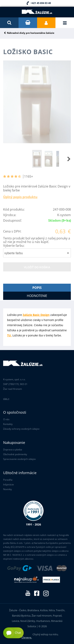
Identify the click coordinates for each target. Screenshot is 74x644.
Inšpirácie (8, 484)
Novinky (7, 489)
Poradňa (8, 480)
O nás (6, 419)
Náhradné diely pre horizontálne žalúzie (31, 33)
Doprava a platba (13, 450)
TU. (9, 335)
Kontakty (8, 424)
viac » (6, 399)
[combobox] (37, 253)
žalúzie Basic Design (36, 315)
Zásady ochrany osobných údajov (21, 429)
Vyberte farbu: (14, 246)
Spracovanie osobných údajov (19, 459)
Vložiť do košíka (37, 267)
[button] (65, 159)
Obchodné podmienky (15, 454)
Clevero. (27, 637)
